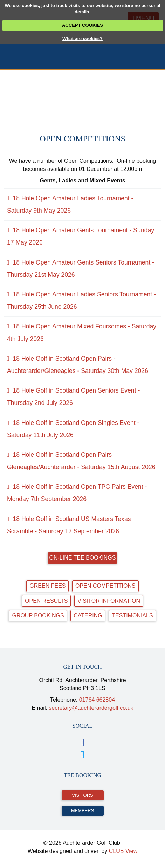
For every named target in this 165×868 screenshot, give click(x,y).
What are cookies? (82, 38)
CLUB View (123, 851)
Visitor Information (109, 601)
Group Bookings (38, 616)
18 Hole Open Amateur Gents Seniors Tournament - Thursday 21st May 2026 (81, 269)
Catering (88, 616)
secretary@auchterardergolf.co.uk (91, 708)
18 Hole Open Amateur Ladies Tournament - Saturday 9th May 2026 (70, 204)
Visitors (82, 795)
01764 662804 (97, 700)
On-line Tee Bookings (83, 558)
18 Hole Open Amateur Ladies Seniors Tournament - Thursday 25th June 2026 (81, 301)
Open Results (46, 601)
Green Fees (47, 586)
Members (83, 811)
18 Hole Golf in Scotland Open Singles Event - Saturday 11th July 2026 (73, 429)
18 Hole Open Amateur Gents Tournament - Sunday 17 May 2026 (81, 236)
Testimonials (132, 616)
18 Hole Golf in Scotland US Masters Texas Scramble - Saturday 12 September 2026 (69, 525)
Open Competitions (105, 586)
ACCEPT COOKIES (82, 25)
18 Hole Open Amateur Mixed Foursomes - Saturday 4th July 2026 (82, 332)
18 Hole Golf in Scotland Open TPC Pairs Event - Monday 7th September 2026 (77, 493)
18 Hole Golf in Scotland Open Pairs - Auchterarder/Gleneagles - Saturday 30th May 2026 (78, 365)
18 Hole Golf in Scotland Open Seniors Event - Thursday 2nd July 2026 (73, 397)
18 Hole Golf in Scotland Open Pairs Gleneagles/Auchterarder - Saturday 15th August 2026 (81, 461)
